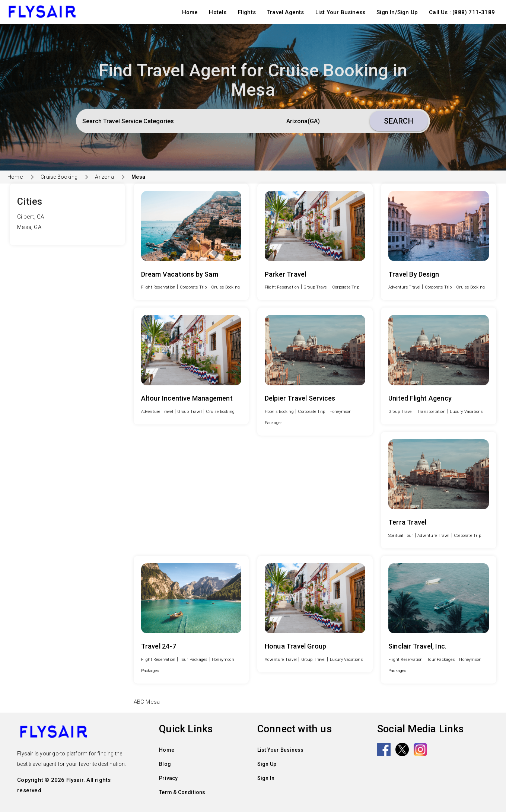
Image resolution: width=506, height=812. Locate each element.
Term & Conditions (182, 792)
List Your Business (340, 12)
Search (399, 121)
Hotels (218, 12)
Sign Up (267, 764)
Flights (247, 12)
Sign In (266, 778)
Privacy (168, 778)
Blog (165, 764)
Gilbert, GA (31, 217)
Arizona (104, 177)
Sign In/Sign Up (397, 12)
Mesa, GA (29, 227)
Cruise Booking (59, 177)
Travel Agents (286, 12)
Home (190, 12)
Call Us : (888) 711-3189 (462, 12)
